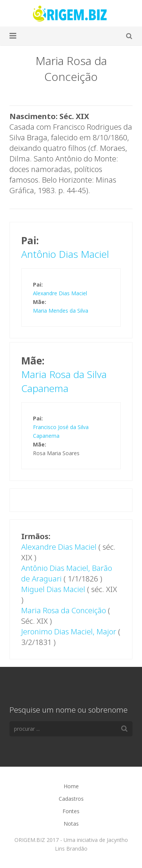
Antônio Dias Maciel (65, 254)
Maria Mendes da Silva (61, 311)
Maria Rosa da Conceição (64, 610)
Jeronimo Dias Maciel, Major (69, 632)
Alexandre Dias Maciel (60, 293)
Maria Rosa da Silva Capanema (64, 381)
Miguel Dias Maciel (53, 589)
